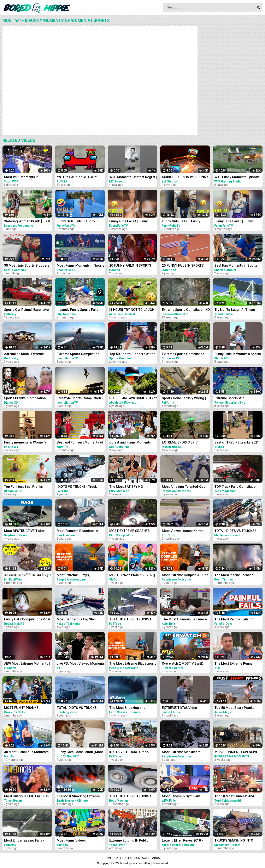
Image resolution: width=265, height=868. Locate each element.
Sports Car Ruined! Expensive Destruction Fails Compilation (27, 310)
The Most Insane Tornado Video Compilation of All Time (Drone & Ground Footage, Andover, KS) (237, 575)
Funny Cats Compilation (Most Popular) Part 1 (80, 752)
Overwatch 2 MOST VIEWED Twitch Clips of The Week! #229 (183, 664)
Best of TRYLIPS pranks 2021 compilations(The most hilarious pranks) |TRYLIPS (237, 443)
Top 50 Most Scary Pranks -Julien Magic (235, 708)
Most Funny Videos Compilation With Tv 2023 (76, 841)
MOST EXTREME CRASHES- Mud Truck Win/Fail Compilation (130, 531)
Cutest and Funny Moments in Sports (132, 443)
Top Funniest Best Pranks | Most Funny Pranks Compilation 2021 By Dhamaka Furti (27, 487)
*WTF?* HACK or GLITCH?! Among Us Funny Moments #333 (77, 177)
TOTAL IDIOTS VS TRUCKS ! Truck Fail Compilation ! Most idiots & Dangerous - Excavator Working (133, 797)
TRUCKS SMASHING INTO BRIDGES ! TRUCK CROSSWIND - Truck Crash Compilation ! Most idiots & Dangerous (238, 841)
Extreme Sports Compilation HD (186, 310)
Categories (123, 858)
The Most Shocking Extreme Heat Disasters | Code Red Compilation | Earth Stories (78, 797)
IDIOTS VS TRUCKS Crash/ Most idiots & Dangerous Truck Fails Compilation (133, 752)
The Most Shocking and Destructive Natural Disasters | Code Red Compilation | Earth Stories (132, 708)
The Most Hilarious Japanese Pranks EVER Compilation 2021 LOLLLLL (185, 620)
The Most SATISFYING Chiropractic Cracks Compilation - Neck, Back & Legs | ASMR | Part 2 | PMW (130, 487)
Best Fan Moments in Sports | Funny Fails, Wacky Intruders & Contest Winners (238, 266)
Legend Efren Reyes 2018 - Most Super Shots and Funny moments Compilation (184, 841)
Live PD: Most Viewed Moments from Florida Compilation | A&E (81, 664)
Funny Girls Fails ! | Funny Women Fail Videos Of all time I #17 (238, 222)
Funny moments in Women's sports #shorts (25, 443)
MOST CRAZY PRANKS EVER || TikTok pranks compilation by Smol (132, 575)
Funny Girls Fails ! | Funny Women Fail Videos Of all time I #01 (80, 222)
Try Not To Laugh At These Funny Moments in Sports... (235, 310)
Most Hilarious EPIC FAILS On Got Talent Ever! (26, 797)
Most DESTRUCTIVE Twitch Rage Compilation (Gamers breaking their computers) (25, 531)
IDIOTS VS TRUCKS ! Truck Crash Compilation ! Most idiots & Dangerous (81, 487)
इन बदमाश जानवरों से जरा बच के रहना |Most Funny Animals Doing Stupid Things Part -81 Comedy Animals (28, 575)
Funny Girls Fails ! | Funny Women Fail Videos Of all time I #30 (185, 222)
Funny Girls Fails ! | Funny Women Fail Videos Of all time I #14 (133, 222)
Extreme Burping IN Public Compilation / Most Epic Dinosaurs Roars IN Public (129, 841)
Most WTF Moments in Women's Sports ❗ (21, 177)
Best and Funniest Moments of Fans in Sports (80, 443)
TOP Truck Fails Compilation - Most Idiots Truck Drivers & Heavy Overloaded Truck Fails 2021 (237, 487)
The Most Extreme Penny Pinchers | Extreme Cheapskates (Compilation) (235, 664)
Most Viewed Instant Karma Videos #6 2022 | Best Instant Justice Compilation (184, 531)
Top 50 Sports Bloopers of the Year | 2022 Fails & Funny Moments (132, 354)
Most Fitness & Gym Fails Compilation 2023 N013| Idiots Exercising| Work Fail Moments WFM (185, 797)
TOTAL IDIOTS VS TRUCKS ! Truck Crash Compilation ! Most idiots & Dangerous (238, 531)
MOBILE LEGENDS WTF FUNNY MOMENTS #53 (185, 177)
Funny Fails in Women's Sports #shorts (238, 354)
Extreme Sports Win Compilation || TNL (229, 399)
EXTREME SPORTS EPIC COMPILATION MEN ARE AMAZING (180, 443)
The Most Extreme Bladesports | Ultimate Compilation (133, 664)
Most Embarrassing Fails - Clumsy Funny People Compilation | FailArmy (24, 841)
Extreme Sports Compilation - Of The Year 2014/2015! (79, 354)
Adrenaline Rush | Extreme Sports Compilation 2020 (24, 354)
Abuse (157, 858)
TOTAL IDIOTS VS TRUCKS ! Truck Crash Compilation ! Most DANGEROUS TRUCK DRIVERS (133, 620)
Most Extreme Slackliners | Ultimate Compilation (182, 752)
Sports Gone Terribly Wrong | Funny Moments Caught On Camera (184, 399)
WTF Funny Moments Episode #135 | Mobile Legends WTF (237, 177)
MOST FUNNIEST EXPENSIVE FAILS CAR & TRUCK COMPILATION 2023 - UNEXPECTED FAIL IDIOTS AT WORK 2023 (237, 752)
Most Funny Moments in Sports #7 (81, 266)
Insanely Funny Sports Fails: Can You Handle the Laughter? (80, 310)
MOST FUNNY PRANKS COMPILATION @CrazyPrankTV (28, 708)
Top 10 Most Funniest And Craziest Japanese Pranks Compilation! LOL (234, 797)
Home (108, 858)
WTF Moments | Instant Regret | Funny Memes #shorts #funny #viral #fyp (133, 177)
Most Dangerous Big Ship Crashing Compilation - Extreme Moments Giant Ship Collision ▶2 (79, 620)
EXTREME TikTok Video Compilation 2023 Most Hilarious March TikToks (180, 708)
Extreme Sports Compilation (183, 354)
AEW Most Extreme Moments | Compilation (27, 664)
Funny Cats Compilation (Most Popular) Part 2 (27, 620)
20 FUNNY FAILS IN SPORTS (130, 265)
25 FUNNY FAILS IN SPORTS (183, 265)
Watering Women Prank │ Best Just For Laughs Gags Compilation (27, 222)
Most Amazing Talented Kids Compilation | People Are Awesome (184, 487)
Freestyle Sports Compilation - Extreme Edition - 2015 (80, 399)
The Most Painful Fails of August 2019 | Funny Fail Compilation (234, 620)
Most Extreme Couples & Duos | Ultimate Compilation (185, 575)
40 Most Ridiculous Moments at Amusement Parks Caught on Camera (28, 752)
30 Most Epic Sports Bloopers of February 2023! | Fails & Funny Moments (27, 266)
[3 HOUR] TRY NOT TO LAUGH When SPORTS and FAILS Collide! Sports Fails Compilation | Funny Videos (132, 310)
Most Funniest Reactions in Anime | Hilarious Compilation (79, 531)
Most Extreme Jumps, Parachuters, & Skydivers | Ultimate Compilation (77, 575)
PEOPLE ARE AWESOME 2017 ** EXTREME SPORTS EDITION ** (133, 399)
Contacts (142, 858)
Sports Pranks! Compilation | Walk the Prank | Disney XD (26, 399)
